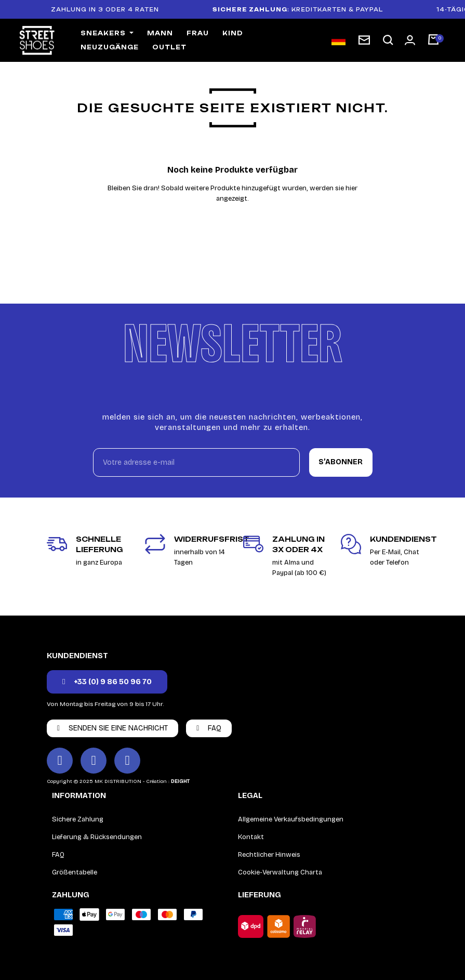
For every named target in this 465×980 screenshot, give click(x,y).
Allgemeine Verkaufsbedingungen (291, 819)
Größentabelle (75, 872)
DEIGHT (180, 781)
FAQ (58, 855)
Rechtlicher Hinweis (269, 855)
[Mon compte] (410, 40)
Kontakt (251, 837)
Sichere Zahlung (78, 819)
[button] (388, 40)
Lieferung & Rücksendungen (97, 837)
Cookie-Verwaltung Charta (280, 872)
